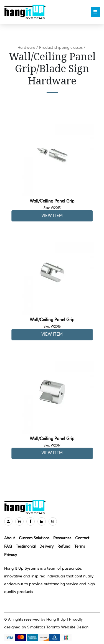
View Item (52, 216)
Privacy (11, 555)
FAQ (8, 547)
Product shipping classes (61, 48)
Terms (80, 547)
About (10, 538)
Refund (64, 547)
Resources (62, 538)
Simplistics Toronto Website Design (58, 627)
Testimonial (26, 547)
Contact (82, 538)
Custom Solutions (34, 538)
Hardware (26, 48)
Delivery (46, 547)
